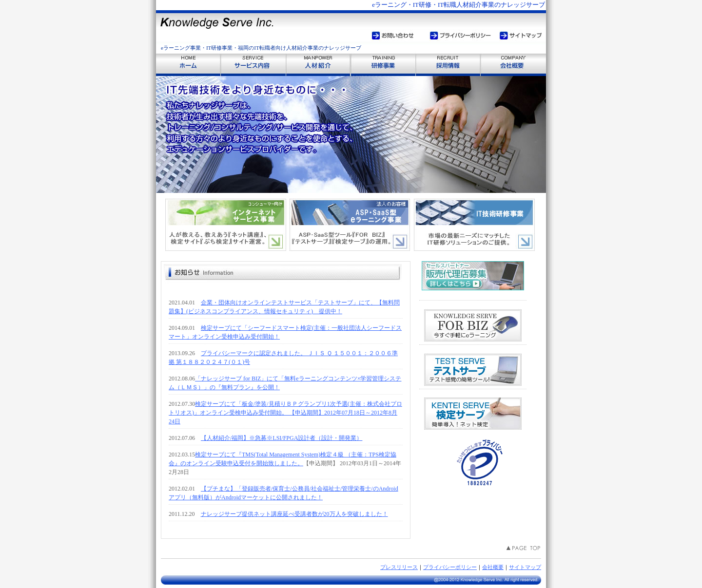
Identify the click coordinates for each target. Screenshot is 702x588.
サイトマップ (525, 567)
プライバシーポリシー (450, 567)
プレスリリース (399, 567)
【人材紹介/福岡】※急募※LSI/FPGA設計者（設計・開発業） (282, 438)
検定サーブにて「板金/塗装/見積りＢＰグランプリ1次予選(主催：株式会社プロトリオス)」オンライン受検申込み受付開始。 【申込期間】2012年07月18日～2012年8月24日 (285, 413)
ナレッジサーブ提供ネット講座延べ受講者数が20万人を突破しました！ (294, 514)
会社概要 (493, 567)
